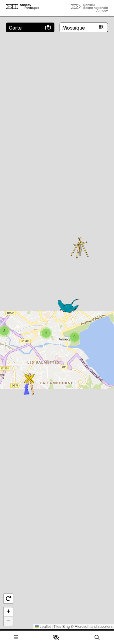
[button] (56, 637)
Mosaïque (74, 28)
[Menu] (16, 637)
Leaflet (43, 627)
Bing (66, 627)
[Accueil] (23, 8)
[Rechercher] (97, 637)
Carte (15, 28)
